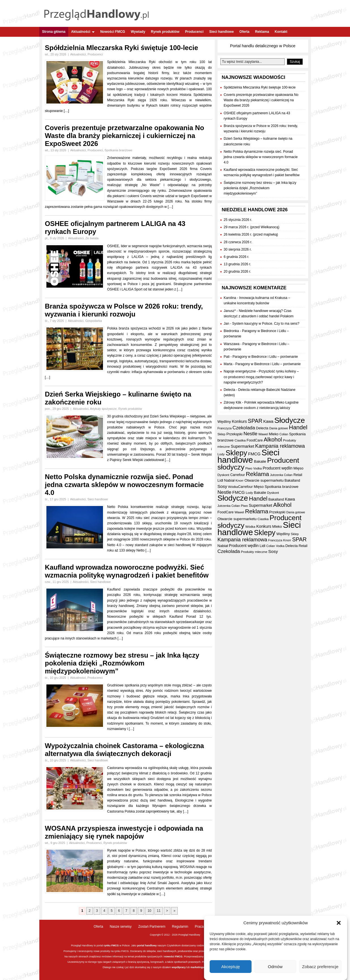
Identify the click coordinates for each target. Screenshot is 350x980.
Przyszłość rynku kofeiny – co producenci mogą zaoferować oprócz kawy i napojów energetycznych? (261, 377)
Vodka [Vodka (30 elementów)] (257, 468)
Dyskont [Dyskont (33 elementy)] (224, 475)
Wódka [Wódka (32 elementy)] (233, 487)
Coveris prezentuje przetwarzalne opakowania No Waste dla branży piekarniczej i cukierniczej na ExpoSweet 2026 (125, 136)
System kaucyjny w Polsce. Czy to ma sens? (266, 324)
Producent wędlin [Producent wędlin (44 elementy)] (277, 468)
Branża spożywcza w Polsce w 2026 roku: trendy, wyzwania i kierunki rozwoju (124, 310)
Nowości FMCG (113, 32)
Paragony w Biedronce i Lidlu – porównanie (265, 357)
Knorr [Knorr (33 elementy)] (239, 481)
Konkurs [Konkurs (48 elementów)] (239, 421)
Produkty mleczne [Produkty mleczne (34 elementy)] (254, 552)
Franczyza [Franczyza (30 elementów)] (225, 428)
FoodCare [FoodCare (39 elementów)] (255, 440)
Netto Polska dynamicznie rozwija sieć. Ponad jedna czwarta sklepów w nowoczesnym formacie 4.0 (124, 485)
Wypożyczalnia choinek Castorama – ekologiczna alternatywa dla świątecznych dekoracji (124, 750)
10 (149, 911)
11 (159, 911)
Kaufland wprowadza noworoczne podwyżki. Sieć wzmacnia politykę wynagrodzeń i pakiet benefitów (127, 571)
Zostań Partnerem (152, 927)
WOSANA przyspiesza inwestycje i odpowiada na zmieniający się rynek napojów (124, 832)
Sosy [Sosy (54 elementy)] (222, 486)
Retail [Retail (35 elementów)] (298, 475)
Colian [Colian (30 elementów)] (284, 434)
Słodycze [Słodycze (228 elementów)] (290, 420)
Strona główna (54, 32)
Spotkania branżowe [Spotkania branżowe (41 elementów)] (282, 487)
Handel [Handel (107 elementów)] (298, 427)
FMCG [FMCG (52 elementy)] (254, 454)
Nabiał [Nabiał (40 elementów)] (229, 480)
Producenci (194, 32)
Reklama (262, 32)
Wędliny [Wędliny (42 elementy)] (224, 422)
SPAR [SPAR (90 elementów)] (255, 421)
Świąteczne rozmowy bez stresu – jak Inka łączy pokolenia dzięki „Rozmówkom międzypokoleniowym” (122, 663)
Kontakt (281, 32)
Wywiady (138, 32)
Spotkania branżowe (119, 150)
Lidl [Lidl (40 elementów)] (220, 480)
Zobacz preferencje (320, 969)
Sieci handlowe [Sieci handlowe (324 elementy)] (249, 456)
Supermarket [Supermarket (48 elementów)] (243, 446)
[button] (339, 926)
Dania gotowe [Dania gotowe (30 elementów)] (278, 428)
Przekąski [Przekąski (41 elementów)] (234, 434)
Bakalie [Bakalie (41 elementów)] (260, 461)
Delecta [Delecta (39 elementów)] (262, 428)
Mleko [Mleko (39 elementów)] (274, 434)
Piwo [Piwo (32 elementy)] (249, 468)
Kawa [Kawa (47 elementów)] (268, 421)
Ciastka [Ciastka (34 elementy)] (240, 440)
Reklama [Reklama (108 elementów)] (257, 474)
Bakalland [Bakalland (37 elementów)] (292, 481)
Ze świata (92, 238)
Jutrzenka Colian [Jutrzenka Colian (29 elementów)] (281, 475)
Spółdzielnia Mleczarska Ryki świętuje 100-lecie (122, 48)
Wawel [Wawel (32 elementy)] (263, 434)
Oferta (244, 32)
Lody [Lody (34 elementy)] (221, 454)
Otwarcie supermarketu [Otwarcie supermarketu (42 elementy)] (264, 480)
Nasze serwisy (121, 927)
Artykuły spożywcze (103, 409)
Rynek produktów (165, 32)
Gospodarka (94, 321)
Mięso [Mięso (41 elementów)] (298, 468)
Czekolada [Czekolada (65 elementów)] (244, 428)
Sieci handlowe (221, 32)
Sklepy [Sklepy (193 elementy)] (236, 453)
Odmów (275, 969)
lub (188, 967)
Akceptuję (231, 969)
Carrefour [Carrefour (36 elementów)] (238, 475)
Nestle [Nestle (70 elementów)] (250, 434)
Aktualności (83, 32)
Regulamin (180, 927)
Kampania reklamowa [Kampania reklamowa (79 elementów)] (280, 446)
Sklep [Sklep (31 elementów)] (222, 434)
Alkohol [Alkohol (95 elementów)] (273, 440)
